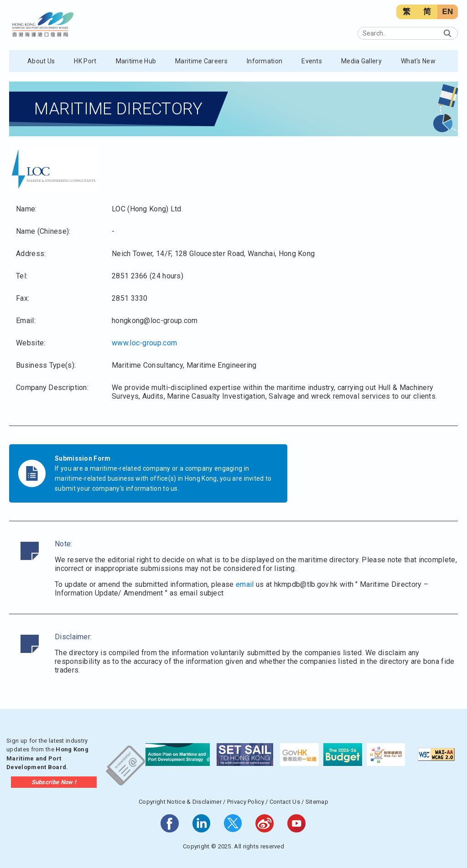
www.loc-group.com (144, 343)
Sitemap (317, 802)
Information (265, 61)
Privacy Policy (246, 802)
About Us (41, 61)
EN (447, 12)
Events (312, 61)
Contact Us (285, 802)
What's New (418, 61)
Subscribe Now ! (54, 782)
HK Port (85, 61)
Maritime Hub (136, 61)
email (245, 584)
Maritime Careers (201, 61)
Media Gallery (361, 61)
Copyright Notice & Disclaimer (180, 802)
